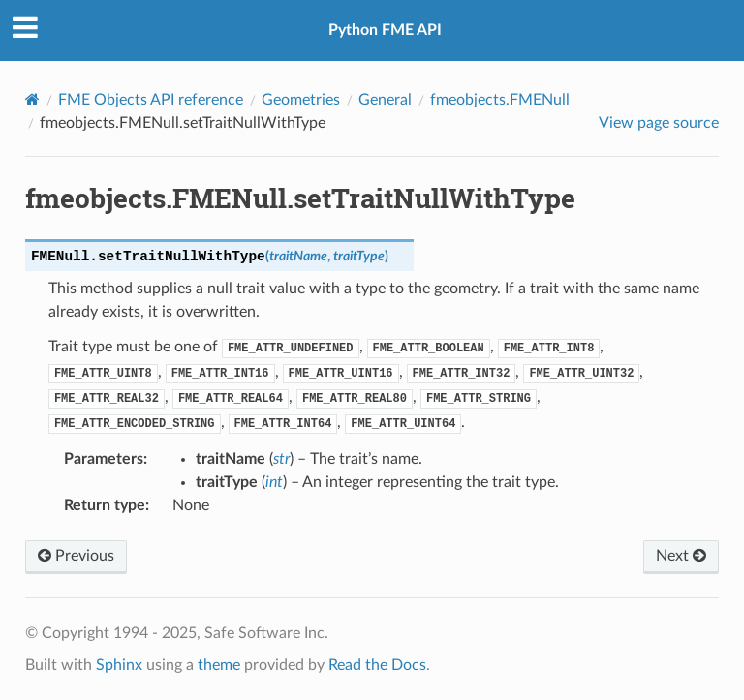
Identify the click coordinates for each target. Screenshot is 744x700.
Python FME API (385, 30)
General (385, 100)
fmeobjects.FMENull (500, 100)
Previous (76, 556)
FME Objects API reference (151, 100)
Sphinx (119, 665)
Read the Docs (377, 665)
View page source (659, 123)
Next (681, 556)
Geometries (301, 100)
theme (219, 665)
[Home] (32, 99)
